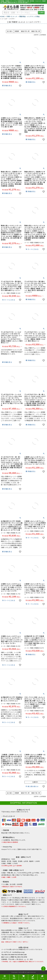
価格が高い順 (36, 31)
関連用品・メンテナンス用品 (29, 17)
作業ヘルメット (12, 17)
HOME (2, 17)
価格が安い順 (25, 31)
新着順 (17, 31)
